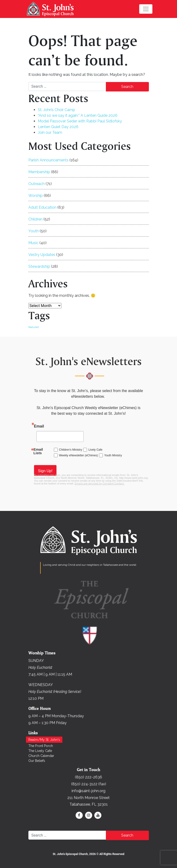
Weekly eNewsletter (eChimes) (79, 455)
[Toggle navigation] (146, 9)
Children (35, 219)
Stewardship (39, 266)
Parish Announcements (48, 160)
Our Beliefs (37, 761)
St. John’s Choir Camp (56, 110)
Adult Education (42, 207)
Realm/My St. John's (44, 740)
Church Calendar (41, 756)
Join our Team (50, 132)
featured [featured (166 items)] (34, 327)
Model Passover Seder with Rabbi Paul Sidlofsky (80, 121)
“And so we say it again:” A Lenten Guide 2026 (78, 115)
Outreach (37, 184)
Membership (39, 172)
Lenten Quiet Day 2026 (58, 127)
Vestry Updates (42, 255)
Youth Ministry (113, 455)
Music (33, 243)
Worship (36, 196)
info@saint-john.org (88, 791)
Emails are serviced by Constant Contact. (100, 484)
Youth (34, 231)
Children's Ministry (71, 450)
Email (39, 426)
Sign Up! (45, 471)
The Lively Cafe (40, 751)
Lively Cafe (95, 450)
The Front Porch (41, 746)
